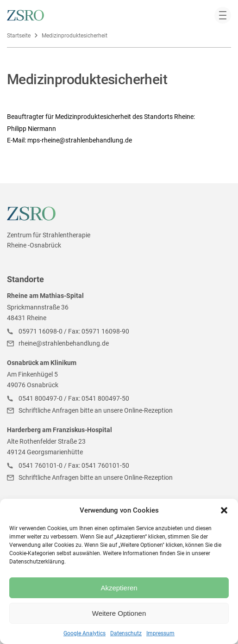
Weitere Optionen (119, 613)
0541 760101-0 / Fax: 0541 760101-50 (74, 465)
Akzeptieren (119, 588)
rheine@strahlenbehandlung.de (64, 343)
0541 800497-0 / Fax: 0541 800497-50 (74, 398)
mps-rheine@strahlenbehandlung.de (80, 140)
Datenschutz (126, 633)
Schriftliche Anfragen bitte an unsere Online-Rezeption (96, 410)
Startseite (19, 36)
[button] (224, 510)
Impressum (160, 633)
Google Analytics (85, 633)
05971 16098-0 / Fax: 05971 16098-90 (74, 331)
